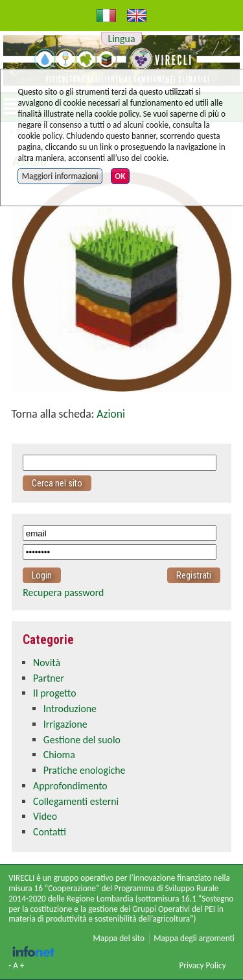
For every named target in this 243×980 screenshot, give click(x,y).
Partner (49, 678)
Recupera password (63, 592)
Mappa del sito (119, 938)
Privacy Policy (202, 965)
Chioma (59, 755)
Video (45, 816)
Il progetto (54, 693)
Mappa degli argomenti (194, 938)
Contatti (50, 832)
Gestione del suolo (82, 740)
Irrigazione (65, 724)
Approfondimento (70, 786)
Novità (47, 663)
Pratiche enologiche (85, 770)
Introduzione (70, 709)
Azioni (111, 414)
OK (120, 176)
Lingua (122, 39)
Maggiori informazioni (60, 176)
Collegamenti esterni (76, 801)
